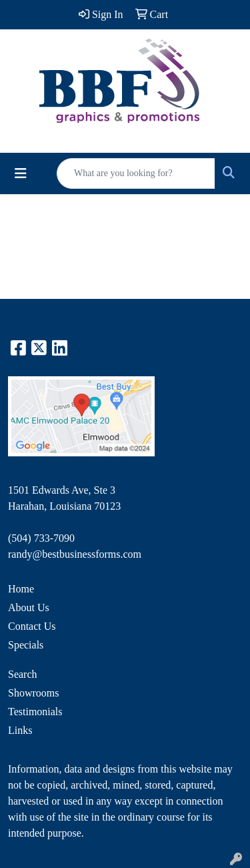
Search (23, 674)
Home (21, 589)
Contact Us (32, 626)
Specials (26, 645)
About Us (29, 607)
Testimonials (35, 712)
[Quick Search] (136, 173)
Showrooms (33, 693)
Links (20, 730)
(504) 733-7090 (41, 538)
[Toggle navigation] (21, 173)
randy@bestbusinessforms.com (75, 554)
